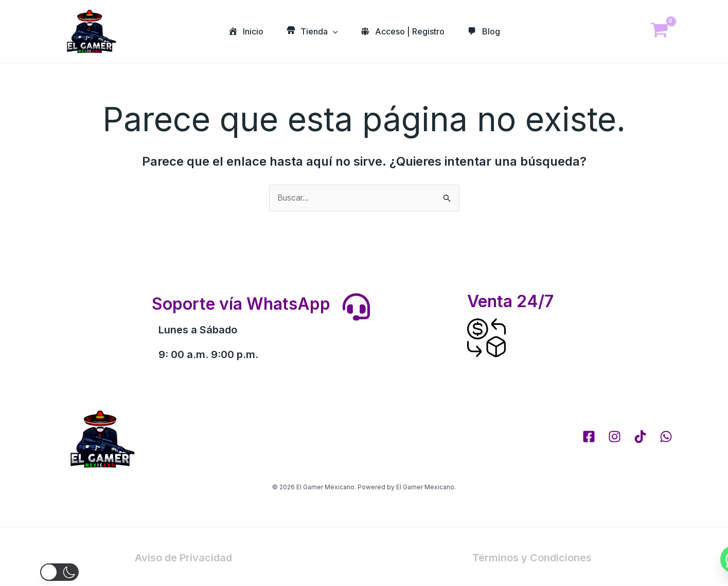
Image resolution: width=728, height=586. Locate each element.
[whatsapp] (666, 437)
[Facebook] (589, 437)
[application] (331, 31)
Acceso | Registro (404, 31)
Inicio (242, 31)
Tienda (310, 31)
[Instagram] (615, 437)
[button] (24, 572)
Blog (487, 31)
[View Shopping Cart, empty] (660, 32)
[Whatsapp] (699, 559)
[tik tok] (640, 437)
